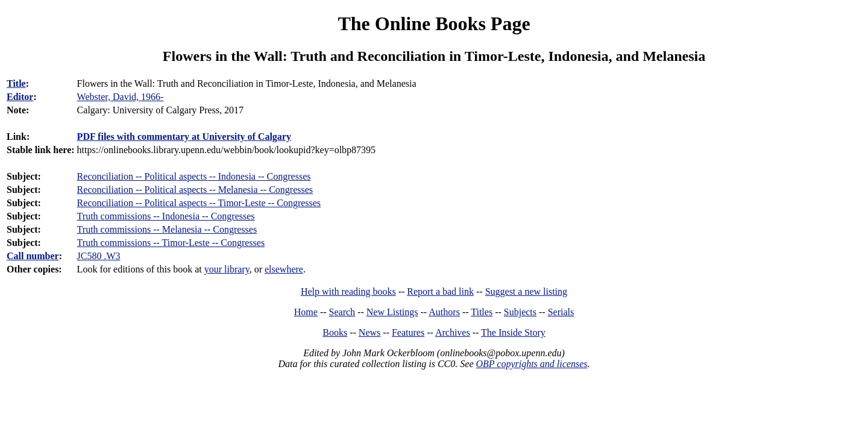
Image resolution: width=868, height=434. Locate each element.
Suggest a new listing (526, 291)
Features (408, 332)
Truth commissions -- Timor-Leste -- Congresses (171, 243)
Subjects (520, 312)
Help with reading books (348, 291)
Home (306, 312)
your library (227, 269)
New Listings (392, 312)
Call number (33, 256)
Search (342, 312)
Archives (453, 332)
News (370, 332)
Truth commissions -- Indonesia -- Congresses (166, 216)
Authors (444, 312)
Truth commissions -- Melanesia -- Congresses (167, 229)
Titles (482, 312)
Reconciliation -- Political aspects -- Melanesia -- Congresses (195, 190)
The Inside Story (513, 332)
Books (335, 332)
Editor (20, 97)
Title (16, 83)
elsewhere (284, 269)
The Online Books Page (434, 24)
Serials (561, 312)
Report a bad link (440, 291)
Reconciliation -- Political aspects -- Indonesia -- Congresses (194, 176)
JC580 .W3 (99, 256)
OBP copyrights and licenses (531, 364)
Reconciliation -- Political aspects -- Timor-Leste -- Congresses (199, 203)
